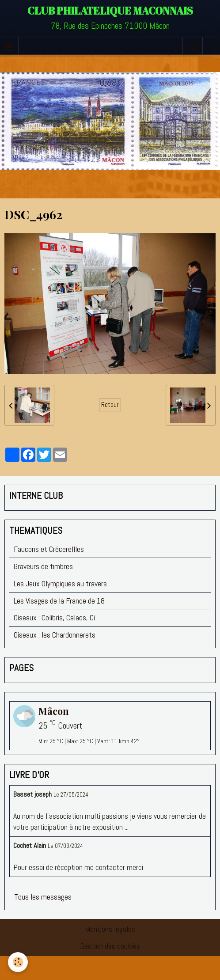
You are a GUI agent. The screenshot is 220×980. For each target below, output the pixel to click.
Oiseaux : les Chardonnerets (55, 635)
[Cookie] (18, 962)
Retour (110, 405)
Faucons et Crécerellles (49, 549)
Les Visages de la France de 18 (59, 601)
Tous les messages (43, 897)
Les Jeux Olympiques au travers (60, 583)
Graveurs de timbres (43, 566)
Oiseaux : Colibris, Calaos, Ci (54, 617)
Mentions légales (110, 929)
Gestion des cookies (110, 946)
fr (212, 46)
